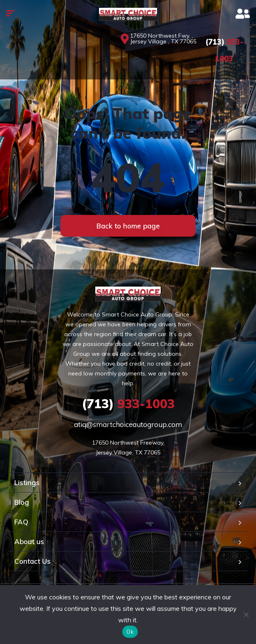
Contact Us (33, 561)
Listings (27, 482)
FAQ (21, 522)
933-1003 (128, 404)
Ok (130, 632)
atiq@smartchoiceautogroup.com (128, 424)
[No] (246, 615)
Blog (22, 502)
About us (29, 541)
